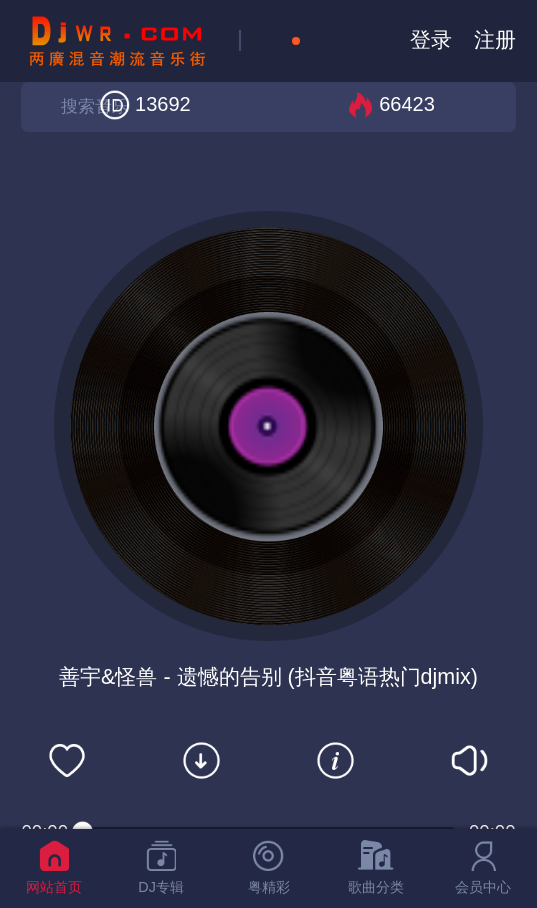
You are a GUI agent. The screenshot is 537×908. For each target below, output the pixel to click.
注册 (495, 40)
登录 (431, 40)
